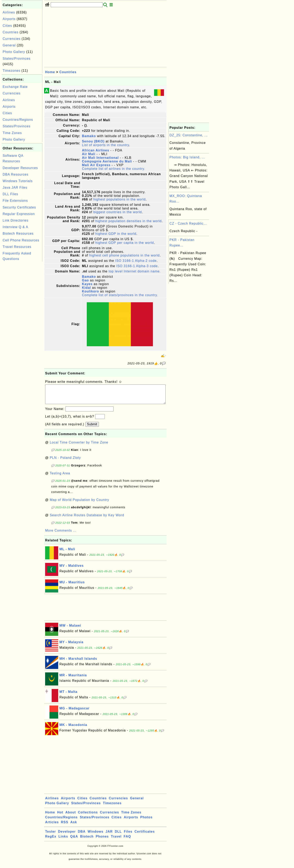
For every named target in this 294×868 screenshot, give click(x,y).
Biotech (87, 841)
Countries (11, 32)
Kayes (87, 284)
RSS (65, 826)
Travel (116, 841)
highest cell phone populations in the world (124, 255)
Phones (102, 841)
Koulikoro (90, 291)
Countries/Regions (18, 120)
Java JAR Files (15, 188)
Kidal (86, 288)
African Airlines (96, 150)
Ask (74, 826)
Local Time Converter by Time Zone (79, 446)
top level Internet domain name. (135, 271)
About (71, 816)
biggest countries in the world (117, 212)
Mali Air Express (96, 165)
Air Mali (89, 154)
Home (50, 72)
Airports (9, 19)
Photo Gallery (14, 52)
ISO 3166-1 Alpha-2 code (136, 261)
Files (128, 836)
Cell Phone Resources (21, 240)
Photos (146, 821)
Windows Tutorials (18, 181)
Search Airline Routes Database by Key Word (87, 519)
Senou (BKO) (93, 141)
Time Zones (12, 133)
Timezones (12, 71)
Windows (95, 836)
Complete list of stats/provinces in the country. (120, 295)
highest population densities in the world (129, 221)
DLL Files (10, 194)
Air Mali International (100, 158)
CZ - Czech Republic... (188, 223)
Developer (67, 836)
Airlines (9, 12)
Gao (85, 280)
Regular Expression (19, 214)
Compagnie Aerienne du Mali (107, 161)
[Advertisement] (22, 324)
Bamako (89, 136)
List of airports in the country (105, 145)
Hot (60, 816)
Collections (88, 816)
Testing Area (60, 477)
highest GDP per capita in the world (125, 243)
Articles (52, 826)
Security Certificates (19, 207)
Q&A (74, 841)
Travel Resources (17, 247)
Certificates (145, 836)
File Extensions (15, 201)
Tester (51, 836)
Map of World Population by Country (80, 504)
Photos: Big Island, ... (187, 157)
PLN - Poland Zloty (65, 462)
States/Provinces (17, 59)
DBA (82, 836)
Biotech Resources (18, 234)
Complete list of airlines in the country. (114, 169)
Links (63, 841)
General (9, 45)
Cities (7, 26)
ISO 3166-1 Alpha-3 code (137, 266)
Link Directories (16, 220)
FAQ (127, 841)
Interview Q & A (15, 227)
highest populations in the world (119, 199)
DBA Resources (16, 174)
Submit (92, 428)
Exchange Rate (15, 87)
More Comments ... (61, 535)
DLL (118, 836)
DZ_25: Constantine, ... (189, 135)
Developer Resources (20, 168)
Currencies (12, 39)
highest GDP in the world (116, 234)
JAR (109, 836)
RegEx (51, 841)
